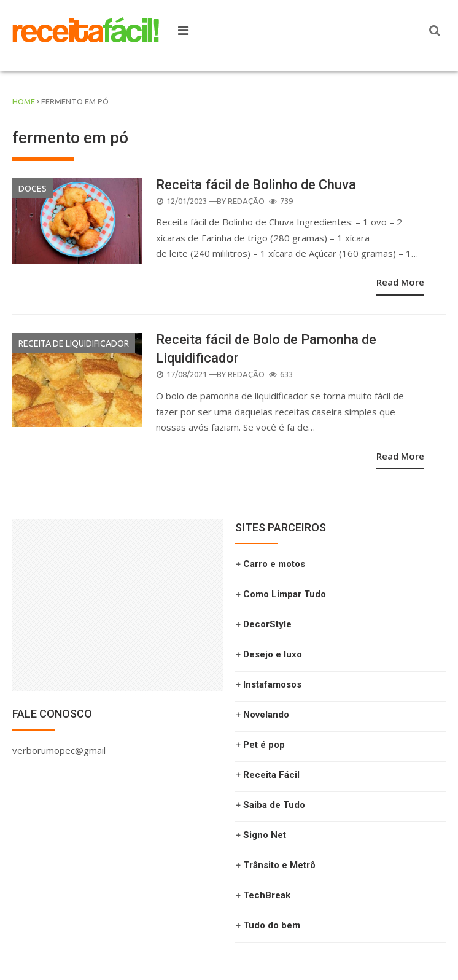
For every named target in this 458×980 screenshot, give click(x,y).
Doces (33, 189)
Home (24, 101)
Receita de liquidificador (74, 343)
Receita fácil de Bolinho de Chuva (256, 185)
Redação (246, 201)
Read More (400, 282)
